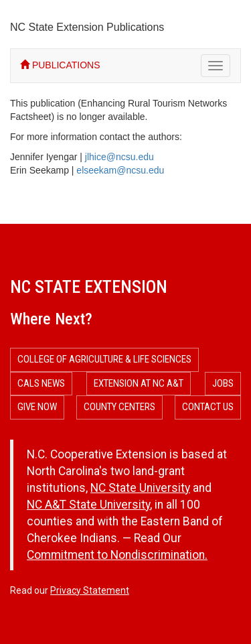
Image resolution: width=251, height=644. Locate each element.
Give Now (37, 407)
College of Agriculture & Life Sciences (104, 359)
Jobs (223, 383)
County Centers (119, 407)
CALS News (41, 383)
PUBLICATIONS (60, 65)
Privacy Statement (90, 590)
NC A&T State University (88, 505)
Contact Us (208, 407)
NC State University (140, 488)
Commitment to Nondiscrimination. (117, 555)
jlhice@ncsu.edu (119, 157)
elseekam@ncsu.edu (120, 170)
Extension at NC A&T (139, 383)
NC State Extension (89, 287)
